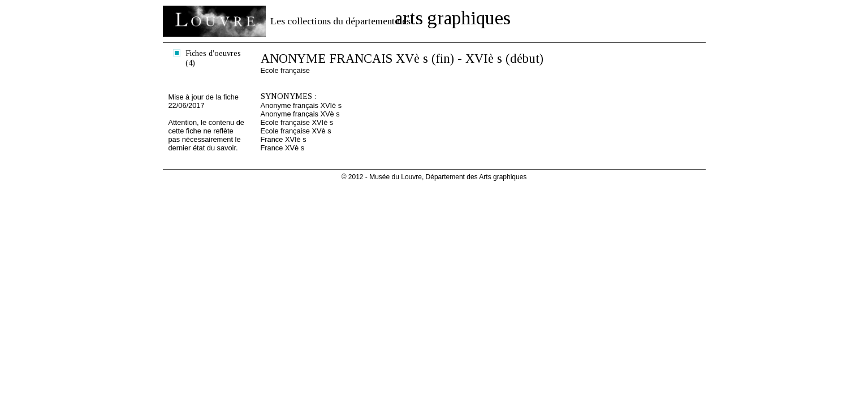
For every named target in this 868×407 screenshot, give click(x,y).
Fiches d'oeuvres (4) (213, 58)
